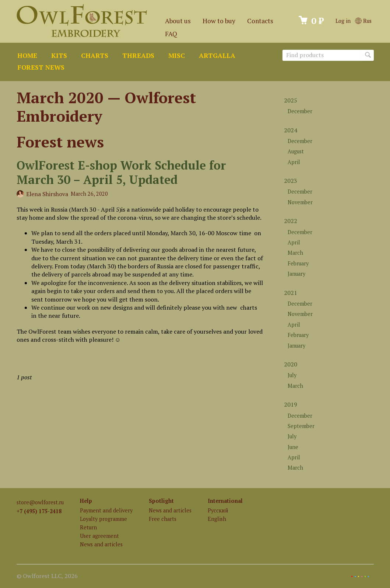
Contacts (260, 21)
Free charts (163, 519)
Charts (95, 55)
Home (27, 55)
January (296, 274)
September (301, 426)
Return (88, 527)
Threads (138, 55)
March (295, 253)
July (292, 375)
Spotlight (161, 501)
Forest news (41, 67)
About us (178, 21)
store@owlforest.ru (40, 502)
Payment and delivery (106, 510)
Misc (177, 55)
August (296, 151)
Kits (59, 55)
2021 (291, 293)
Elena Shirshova (47, 194)
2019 (291, 404)
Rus (363, 21)
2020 (291, 364)
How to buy (219, 21)
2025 (291, 100)
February (298, 263)
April (294, 162)
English (217, 519)
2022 (291, 221)
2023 (291, 181)
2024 (291, 130)
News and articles (101, 544)
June (293, 447)
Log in (343, 21)
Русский (218, 510)
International (225, 501)
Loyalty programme (103, 519)
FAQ (171, 34)
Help (86, 501)
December (300, 111)
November (300, 202)
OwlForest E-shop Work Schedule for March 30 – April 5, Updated (121, 172)
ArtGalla (217, 55)
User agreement (99, 536)
